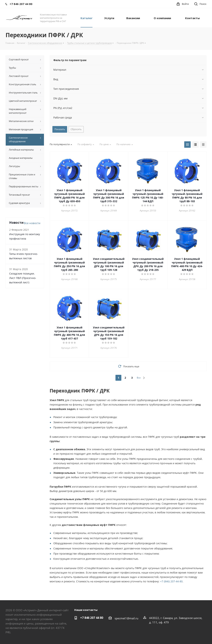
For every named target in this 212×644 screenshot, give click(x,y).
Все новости (32, 223)
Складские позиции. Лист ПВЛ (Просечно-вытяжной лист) (23, 278)
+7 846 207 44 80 (92, 618)
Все (139, 378)
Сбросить (76, 129)
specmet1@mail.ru (126, 618)
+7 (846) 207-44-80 (171, 581)
